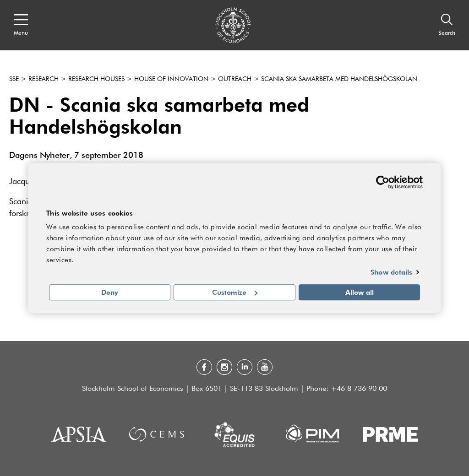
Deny (110, 292)
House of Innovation (171, 79)
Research (44, 79)
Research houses (96, 79)
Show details (391, 272)
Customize (235, 292)
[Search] (447, 25)
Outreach (235, 79)
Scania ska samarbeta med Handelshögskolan (339, 79)
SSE (14, 79)
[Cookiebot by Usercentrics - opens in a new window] (383, 182)
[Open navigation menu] (21, 25)
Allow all (360, 292)
